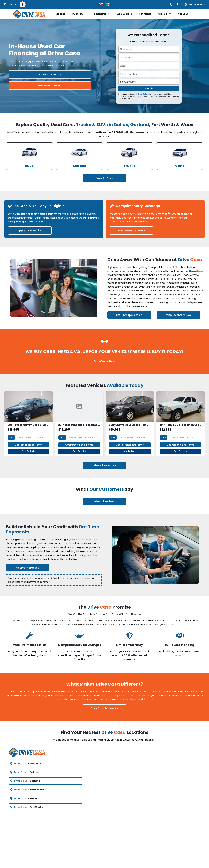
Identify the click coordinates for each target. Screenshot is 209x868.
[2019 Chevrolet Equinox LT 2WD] (130, 422)
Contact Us (117, 829)
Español (60, 14)
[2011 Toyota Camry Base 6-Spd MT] (29, 422)
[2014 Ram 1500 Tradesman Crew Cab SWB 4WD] (180, 422)
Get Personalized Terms (29, 441)
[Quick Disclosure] (119, 94)
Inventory (78, 14)
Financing (100, 14)
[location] (149, 82)
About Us (183, 14)
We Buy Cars (124, 14)
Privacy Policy (142, 94)
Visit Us (163, 14)
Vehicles (84, 829)
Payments (145, 14)
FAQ (81, 836)
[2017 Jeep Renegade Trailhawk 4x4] (79, 422)
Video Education (89, 843)
